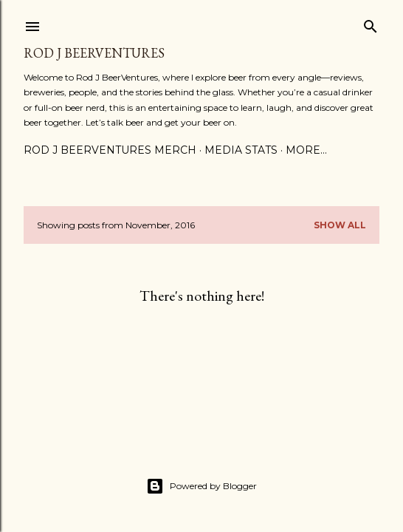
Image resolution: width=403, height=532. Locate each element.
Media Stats (241, 150)
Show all (340, 225)
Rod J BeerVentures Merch (110, 150)
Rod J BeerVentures (94, 53)
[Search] (371, 23)
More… (306, 150)
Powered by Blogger (201, 486)
